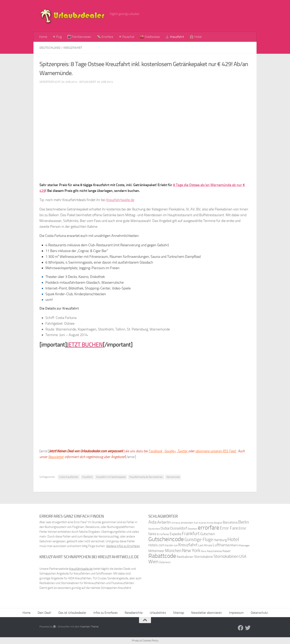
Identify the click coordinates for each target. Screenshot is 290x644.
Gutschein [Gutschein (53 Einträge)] (208, 534)
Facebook (155, 451)
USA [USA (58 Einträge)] (243, 557)
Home (43, 37)
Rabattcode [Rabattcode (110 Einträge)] (162, 556)
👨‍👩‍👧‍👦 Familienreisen (79, 37)
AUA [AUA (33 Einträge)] (196, 523)
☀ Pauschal (126, 37)
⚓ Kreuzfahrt (175, 37)
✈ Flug (57, 37)
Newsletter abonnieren (207, 613)
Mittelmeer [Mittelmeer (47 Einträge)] (156, 551)
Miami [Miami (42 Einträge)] (234, 545)
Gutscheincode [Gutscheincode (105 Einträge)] (166, 539)
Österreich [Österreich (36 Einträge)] (165, 562)
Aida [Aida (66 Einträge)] (152, 522)
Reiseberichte (134, 613)
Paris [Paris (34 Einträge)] (204, 551)
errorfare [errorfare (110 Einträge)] (209, 528)
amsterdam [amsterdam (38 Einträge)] (187, 523)
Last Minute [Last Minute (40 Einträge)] (205, 545)
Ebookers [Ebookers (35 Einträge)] (193, 529)
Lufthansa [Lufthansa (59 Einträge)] (221, 545)
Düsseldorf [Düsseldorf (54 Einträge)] (179, 528)
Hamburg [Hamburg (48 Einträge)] (220, 540)
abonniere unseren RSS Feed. (216, 451)
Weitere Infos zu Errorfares (123, 546)
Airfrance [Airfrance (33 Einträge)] (176, 523)
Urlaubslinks (158, 613)
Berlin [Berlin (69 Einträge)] (244, 522)
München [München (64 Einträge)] (173, 551)
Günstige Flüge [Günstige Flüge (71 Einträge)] (199, 540)
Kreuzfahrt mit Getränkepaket (111, 477)
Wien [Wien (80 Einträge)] (153, 561)
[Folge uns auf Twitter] (248, 628)
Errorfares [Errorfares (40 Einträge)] (163, 534)
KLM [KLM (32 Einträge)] (176, 546)
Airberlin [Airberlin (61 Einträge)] (164, 522)
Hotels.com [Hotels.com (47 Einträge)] (156, 545)
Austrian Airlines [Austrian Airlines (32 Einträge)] (206, 523)
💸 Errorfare (105, 37)
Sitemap (179, 613)
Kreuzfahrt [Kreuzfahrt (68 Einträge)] (188, 545)
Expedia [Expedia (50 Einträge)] (175, 534)
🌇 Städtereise (150, 37)
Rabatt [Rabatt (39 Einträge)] (226, 551)
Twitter (183, 451)
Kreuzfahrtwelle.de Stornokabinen (146, 477)
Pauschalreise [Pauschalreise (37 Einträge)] (214, 551)
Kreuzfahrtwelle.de (120, 200)
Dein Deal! (44, 613)
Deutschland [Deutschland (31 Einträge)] (154, 529)
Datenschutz (259, 613)
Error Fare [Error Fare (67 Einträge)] (229, 528)
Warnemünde (173, 477)
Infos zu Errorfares (105, 613)
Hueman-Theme (89, 627)
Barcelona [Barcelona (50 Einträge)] (230, 522)
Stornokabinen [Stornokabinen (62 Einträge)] (226, 556)
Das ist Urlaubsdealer (72, 613)
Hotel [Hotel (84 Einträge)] (233, 539)
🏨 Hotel (196, 37)
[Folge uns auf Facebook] (241, 628)
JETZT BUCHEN (85, 345)
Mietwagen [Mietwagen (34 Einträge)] (244, 545)
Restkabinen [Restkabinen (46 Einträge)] (185, 557)
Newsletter (56, 457)
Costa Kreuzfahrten (69, 477)
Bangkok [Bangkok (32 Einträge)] (218, 523)
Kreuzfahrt (73, 48)
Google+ (170, 451)
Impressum (236, 613)
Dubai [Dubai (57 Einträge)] (165, 528)
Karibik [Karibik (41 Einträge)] (169, 545)
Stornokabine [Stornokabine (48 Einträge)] (203, 557)
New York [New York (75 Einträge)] (191, 550)
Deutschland (50, 48)
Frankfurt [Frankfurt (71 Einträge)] (191, 534)
